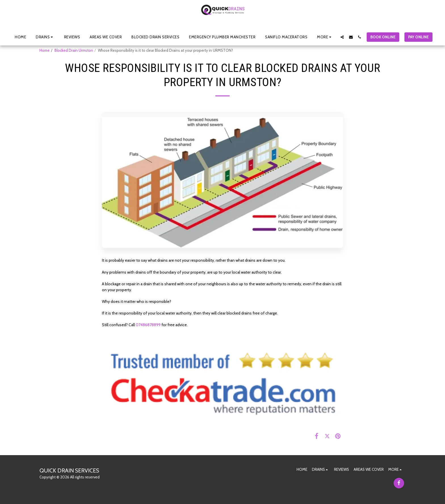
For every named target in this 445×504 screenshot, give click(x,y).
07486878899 (148, 325)
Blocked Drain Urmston (74, 50)
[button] (45, 37)
